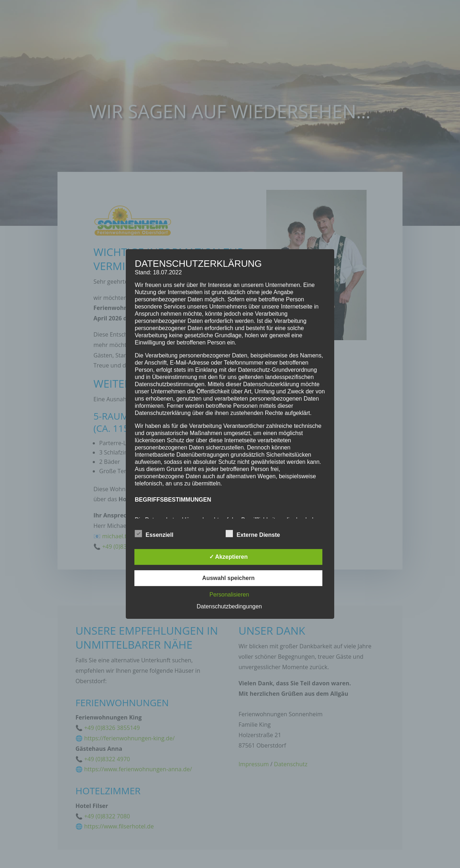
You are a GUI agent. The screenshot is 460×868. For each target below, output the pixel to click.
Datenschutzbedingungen (229, 606)
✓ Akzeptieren (229, 557)
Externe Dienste (253, 534)
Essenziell (154, 534)
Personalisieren (229, 595)
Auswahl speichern (229, 578)
